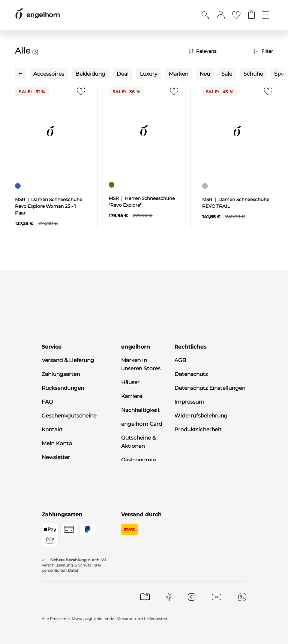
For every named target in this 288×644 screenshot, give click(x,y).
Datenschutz (191, 374)
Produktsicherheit (198, 429)
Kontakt (52, 429)
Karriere (132, 396)
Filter (267, 51)
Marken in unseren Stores (141, 364)
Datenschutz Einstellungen (210, 388)
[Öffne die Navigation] (266, 15)
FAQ (47, 402)
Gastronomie (138, 460)
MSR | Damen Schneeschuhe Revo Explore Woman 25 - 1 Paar (49, 206)
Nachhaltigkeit (140, 410)
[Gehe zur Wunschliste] (236, 15)
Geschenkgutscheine (69, 416)
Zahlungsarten (61, 374)
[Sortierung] (215, 51)
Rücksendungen (63, 388)
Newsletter (56, 457)
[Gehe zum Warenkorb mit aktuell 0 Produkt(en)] (251, 15)
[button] (221, 15)
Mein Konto (57, 443)
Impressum (189, 402)
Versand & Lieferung (68, 360)
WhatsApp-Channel (67, 471)
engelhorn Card (142, 424)
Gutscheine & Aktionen (138, 442)
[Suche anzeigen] (205, 15)
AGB (180, 360)
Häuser (130, 382)
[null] (50, 131)
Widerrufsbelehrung (201, 416)
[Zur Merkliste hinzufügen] (79, 93)
